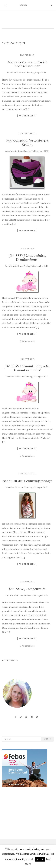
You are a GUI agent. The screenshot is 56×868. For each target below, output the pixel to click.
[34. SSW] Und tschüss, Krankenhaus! (27, 257)
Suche (47, 739)
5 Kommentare (27, 341)
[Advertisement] (25, 813)
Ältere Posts (10, 660)
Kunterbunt (27, 55)
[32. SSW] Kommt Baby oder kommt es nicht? (27, 368)
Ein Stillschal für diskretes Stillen (27, 143)
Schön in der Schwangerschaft (27, 481)
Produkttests (26, 133)
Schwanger (27, 248)
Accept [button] (40, 859)
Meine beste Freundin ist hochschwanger (27, 64)
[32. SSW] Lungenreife (27, 589)
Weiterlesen (27, 116)
